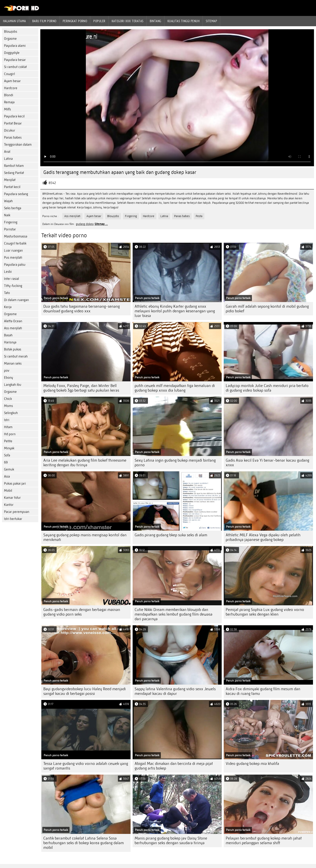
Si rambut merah (16, 356)
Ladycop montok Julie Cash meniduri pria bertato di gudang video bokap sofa (267, 388)
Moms (8, 406)
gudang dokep (85, 224)
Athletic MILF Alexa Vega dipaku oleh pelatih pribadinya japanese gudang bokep (263, 537)
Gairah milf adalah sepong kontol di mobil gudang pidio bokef (267, 309)
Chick (8, 399)
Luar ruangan (13, 250)
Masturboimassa (16, 236)
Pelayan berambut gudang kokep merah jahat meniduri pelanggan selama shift (264, 841)
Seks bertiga (13, 208)
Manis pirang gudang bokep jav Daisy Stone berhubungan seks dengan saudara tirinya (171, 841)
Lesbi (8, 272)
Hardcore (11, 88)
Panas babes (13, 138)
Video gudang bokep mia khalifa (252, 764)
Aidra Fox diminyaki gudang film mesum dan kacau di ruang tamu (263, 691)
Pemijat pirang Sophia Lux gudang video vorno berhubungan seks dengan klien (265, 612)
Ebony (8, 378)
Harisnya (10, 342)
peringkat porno (75, 21)
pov (7, 371)
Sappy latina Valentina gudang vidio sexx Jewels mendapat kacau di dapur (175, 691)
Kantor (9, 505)
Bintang (155, 21)
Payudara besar (15, 60)
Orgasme (10, 39)
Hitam (8, 427)
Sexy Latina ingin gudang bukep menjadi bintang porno (175, 463)
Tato (7, 293)
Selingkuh (11, 413)
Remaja (9, 102)
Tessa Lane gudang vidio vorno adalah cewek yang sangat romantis (86, 766)
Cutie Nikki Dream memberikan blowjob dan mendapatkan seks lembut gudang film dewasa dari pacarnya (174, 614)
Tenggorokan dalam (18, 145)
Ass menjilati (13, 328)
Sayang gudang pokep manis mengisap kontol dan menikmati (85, 537)
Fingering (11, 222)
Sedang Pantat (14, 173)
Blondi (9, 95)
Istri (7, 420)
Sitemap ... (101, 224)
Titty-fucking (13, 286)
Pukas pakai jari (15, 484)
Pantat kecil (12, 187)
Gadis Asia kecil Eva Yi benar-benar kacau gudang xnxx (267, 463)
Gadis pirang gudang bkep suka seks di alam (171, 535)
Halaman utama (15, 21)
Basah (8, 335)
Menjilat (10, 180)
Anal (7, 152)
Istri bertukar (13, 519)
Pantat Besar (13, 123)
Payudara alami (15, 46)
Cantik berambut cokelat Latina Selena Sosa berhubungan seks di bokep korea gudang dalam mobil (84, 843)
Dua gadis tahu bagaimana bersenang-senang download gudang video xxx (82, 309)
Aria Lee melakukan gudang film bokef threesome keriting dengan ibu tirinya (85, 463)
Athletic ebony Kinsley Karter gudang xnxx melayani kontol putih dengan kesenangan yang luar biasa (175, 311)
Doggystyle (12, 53)
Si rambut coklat (15, 67)
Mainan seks (13, 363)
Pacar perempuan (17, 512)
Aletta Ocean (13, 321)
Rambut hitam (14, 166)
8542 (52, 183)
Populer (99, 21)
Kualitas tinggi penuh (183, 21)
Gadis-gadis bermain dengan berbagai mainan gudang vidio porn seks (82, 612)
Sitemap (211, 21)
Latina (8, 159)
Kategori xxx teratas (128, 21)
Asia (7, 476)
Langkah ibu (13, 385)
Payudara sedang (16, 194)
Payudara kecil (14, 116)
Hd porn (10, 434)
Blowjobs (11, 32)
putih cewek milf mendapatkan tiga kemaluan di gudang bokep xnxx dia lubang (175, 388)
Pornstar (10, 229)
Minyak (9, 448)
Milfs (7, 109)
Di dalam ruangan (16, 300)
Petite (8, 441)
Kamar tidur (12, 498)
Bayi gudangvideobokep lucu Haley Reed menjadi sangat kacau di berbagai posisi (85, 691)
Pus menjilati (13, 258)
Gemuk (9, 469)
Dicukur (10, 130)
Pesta (199, 216)
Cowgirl (9, 74)
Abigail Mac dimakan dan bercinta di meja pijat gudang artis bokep (174, 766)
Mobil (8, 491)
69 (6, 462)
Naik (7, 215)
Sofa (7, 455)
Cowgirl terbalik (15, 243)
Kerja (8, 307)
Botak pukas (13, 349)
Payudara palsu (15, 265)
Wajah (8, 201)
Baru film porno (44, 21)
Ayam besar (12, 81)
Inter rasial (11, 279)
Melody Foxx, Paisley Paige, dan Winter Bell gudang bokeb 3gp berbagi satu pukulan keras (81, 388)
